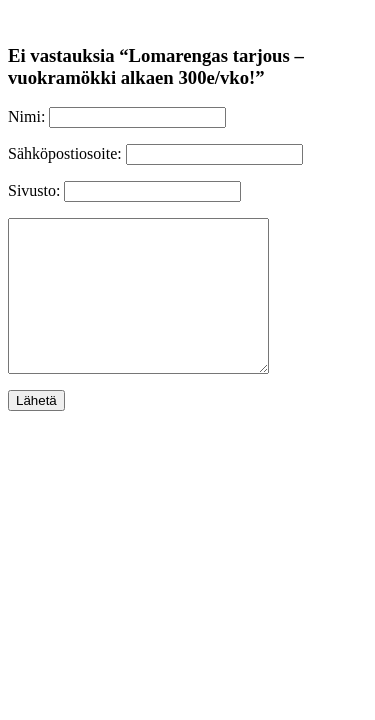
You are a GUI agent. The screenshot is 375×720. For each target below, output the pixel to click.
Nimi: (26, 116)
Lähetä (36, 430)
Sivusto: (34, 190)
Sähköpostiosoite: (65, 153)
